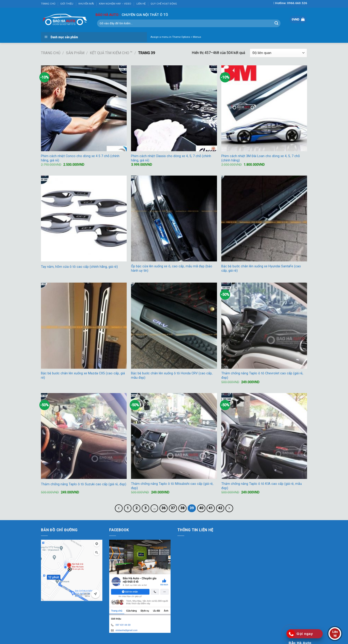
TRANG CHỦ (48, 4)
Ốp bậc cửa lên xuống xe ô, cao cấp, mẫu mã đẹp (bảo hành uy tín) (172, 268)
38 (182, 508)
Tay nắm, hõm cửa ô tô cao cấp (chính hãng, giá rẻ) (79, 267)
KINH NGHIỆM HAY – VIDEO (115, 4)
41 (211, 508)
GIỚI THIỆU (67, 4)
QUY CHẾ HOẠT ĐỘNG (164, 4)
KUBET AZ (49, 604)
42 (220, 508)
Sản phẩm (75, 53)
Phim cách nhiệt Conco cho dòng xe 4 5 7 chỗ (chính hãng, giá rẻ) (80, 158)
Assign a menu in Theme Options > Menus (176, 37)
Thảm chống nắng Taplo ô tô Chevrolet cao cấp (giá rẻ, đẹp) (262, 376)
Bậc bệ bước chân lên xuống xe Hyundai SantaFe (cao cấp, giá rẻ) (261, 268)
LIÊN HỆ (141, 4)
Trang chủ (51, 53)
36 (164, 508)
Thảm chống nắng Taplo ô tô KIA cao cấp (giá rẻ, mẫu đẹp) (262, 486)
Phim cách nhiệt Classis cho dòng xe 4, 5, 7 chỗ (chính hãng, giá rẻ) (171, 158)
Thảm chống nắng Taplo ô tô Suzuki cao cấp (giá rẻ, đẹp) (84, 484)
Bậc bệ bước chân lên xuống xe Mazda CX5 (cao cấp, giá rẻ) (83, 376)
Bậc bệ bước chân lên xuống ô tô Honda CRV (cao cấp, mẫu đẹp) (172, 376)
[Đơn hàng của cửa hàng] (278, 53)
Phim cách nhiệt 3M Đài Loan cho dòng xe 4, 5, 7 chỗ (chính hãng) (261, 158)
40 (201, 508)
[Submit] (276, 23)
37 (173, 508)
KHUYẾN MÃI (86, 4)
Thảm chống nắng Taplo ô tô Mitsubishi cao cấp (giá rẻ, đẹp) (172, 486)
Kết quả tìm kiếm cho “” (111, 53)
